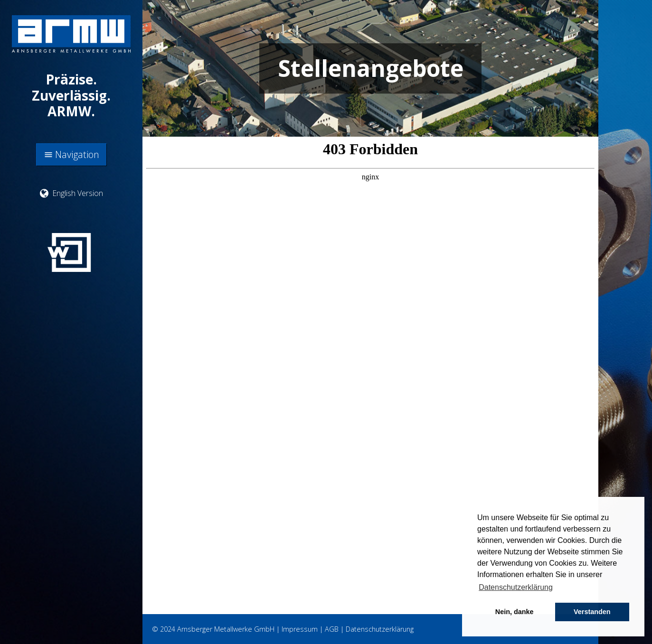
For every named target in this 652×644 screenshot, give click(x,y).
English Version (71, 193)
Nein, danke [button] (515, 612)
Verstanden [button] (592, 612)
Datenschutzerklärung (380, 629)
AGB (332, 629)
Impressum (300, 629)
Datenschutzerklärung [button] (516, 587)
